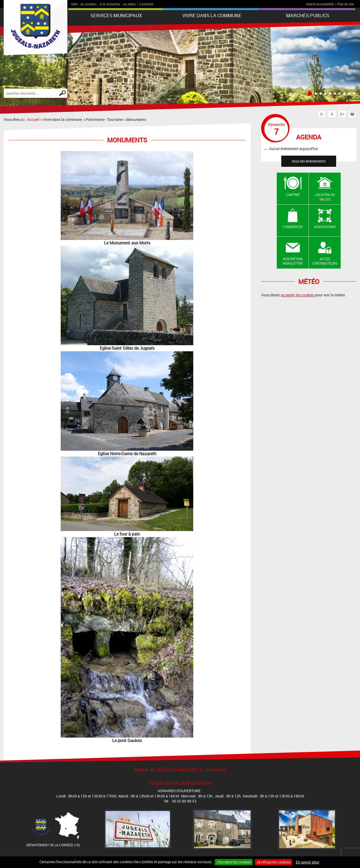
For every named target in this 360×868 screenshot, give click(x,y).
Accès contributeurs (325, 261)
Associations (325, 227)
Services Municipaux (116, 15)
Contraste (146, 4)
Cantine (293, 195)
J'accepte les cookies (234, 862)
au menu (129, 4)
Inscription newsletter (293, 261)
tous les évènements (309, 161)
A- (322, 114)
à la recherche (110, 4)
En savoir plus (308, 862)
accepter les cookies (297, 295)
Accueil (33, 119)
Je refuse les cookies (273, 862)
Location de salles (325, 197)
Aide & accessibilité (320, 4)
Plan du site (345, 4)
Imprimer (353, 114)
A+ (342, 114)
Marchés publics (308, 15)
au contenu (88, 4)
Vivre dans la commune (212, 15)
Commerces (293, 227)
